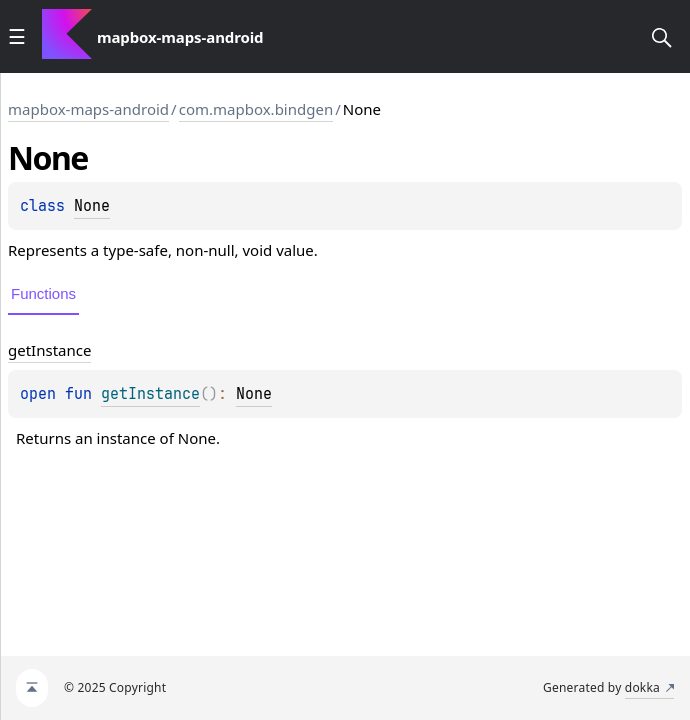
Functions (43, 293)
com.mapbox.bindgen (256, 109)
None (92, 206)
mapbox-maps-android (88, 109)
